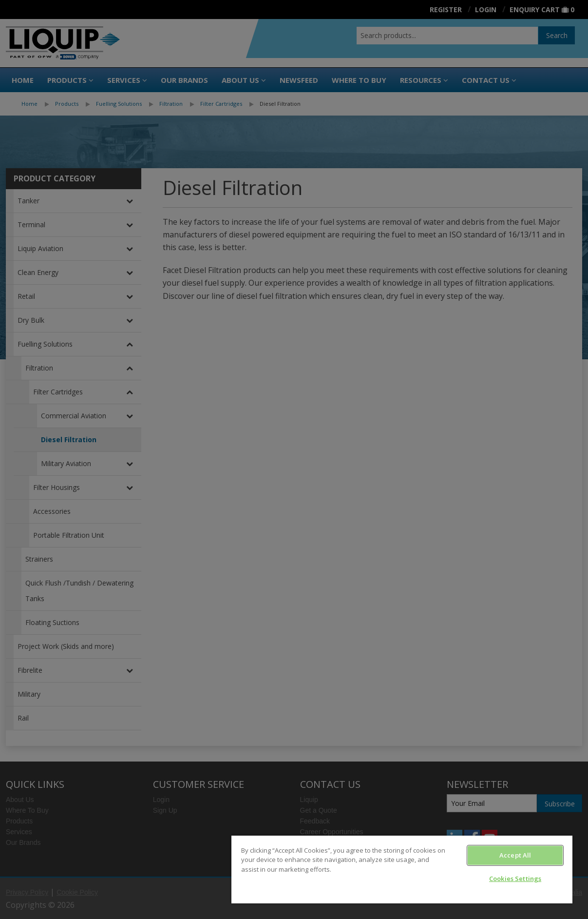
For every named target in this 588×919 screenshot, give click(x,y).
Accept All (515, 855)
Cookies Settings (515, 879)
